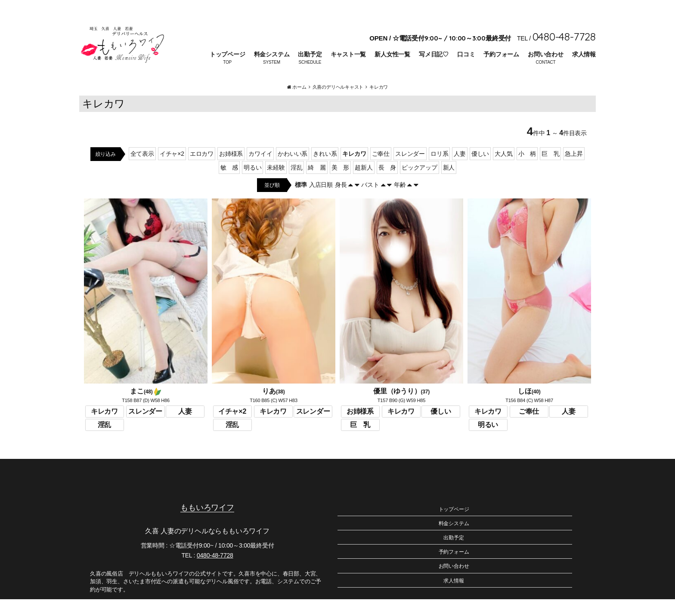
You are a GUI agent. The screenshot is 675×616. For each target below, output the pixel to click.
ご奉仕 (381, 170)
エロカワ (202, 170)
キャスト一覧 (348, 54)
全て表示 (142, 170)
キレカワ (354, 170)
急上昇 (574, 170)
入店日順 (321, 201)
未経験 (276, 184)
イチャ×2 (172, 170)
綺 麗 (317, 184)
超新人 (364, 184)
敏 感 (229, 184)
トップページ (228, 54)
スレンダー (410, 170)
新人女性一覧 (392, 54)
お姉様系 (231, 170)
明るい (252, 184)
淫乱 (297, 184)
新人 (449, 184)
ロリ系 (439, 170)
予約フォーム (501, 54)
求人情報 (584, 54)
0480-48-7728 (215, 572)
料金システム (272, 54)
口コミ (466, 54)
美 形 (340, 184)
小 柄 (527, 170)
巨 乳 (550, 170)
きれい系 (325, 170)
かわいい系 (293, 170)
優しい (480, 170)
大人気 (503, 170)
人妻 (460, 170)
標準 (301, 201)
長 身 (387, 184)
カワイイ (260, 170)
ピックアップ (420, 184)
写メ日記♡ (434, 54)
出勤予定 (310, 54)
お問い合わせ (546, 54)
